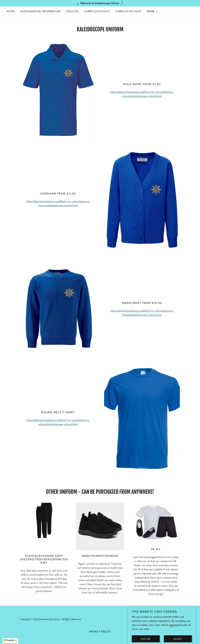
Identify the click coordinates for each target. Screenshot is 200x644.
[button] (152, 11)
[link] (169, 621)
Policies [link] (72, 11)
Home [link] (11, 11)
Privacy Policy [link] (100, 632)
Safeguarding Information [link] (41, 11)
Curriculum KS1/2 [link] (97, 11)
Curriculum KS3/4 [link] (128, 11)
